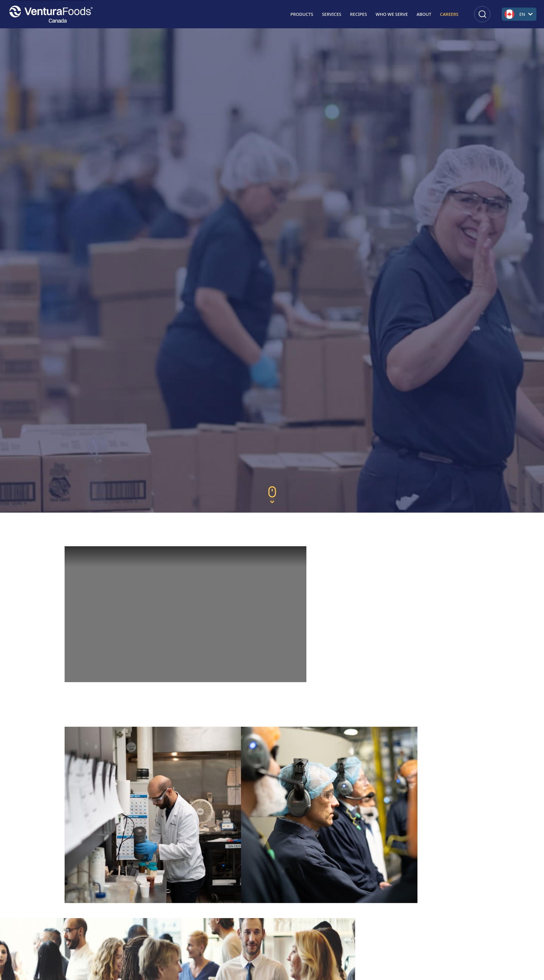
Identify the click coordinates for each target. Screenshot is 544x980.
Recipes (358, 14)
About (424, 14)
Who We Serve (392, 14)
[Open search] (482, 14)
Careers (449, 14)
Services (331, 14)
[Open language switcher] (519, 14)
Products (302, 14)
